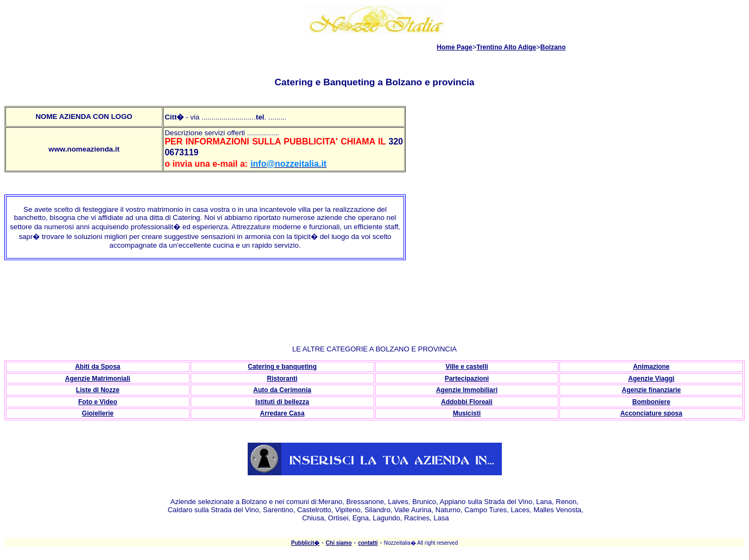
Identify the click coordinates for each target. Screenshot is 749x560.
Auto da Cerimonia (282, 390)
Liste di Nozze (98, 390)
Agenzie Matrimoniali (98, 379)
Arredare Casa (282, 413)
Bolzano (553, 47)
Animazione (651, 367)
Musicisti (467, 413)
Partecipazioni (467, 379)
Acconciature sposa (651, 413)
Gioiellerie (98, 413)
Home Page (454, 47)
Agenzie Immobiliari (467, 390)
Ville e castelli (467, 367)
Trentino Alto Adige (506, 47)
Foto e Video (98, 402)
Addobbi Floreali (467, 402)
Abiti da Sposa (97, 367)
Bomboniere (651, 402)
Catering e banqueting (282, 367)
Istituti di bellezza (282, 402)
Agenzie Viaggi (652, 379)
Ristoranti (282, 379)
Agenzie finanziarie (652, 390)
